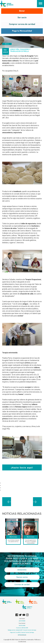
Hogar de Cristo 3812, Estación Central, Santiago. (22, 632)
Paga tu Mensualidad (22, 31)
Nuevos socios (22, 577)
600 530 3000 (22, 625)
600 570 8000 (22, 621)
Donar (22, 11)
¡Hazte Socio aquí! (22, 468)
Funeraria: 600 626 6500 (22, 628)
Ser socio (22, 18)
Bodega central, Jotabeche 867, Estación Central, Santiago (22, 630)
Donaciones (22, 570)
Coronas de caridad (22, 585)
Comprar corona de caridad (22, 24)
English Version (22, 635)
